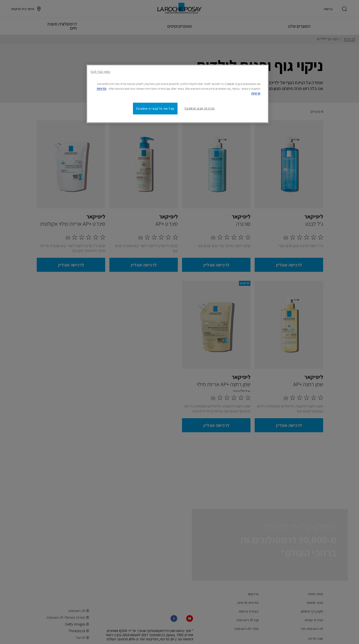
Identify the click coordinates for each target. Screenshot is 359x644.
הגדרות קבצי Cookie (200, 108)
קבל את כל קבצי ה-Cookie (155, 108)
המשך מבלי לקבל (100, 72)
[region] (178, 94)
